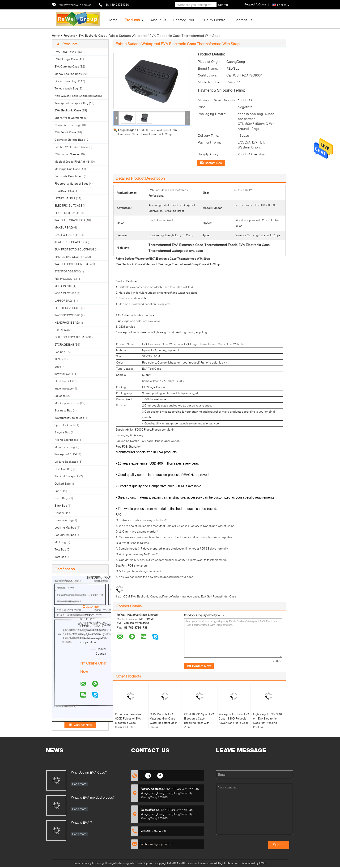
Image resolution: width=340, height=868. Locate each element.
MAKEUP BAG (64, 227)
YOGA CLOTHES (65, 293)
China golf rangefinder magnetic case (118, 863)
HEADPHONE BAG (67, 323)
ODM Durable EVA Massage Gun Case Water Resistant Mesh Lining (164, 721)
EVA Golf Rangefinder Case (219, 596)
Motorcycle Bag (65, 447)
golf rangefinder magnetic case (179, 596)
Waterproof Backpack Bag (71, 103)
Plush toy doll (63, 381)
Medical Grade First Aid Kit (72, 162)
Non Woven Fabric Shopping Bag (76, 96)
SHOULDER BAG (66, 213)
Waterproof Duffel (66, 454)
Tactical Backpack (67, 476)
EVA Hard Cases (65, 52)
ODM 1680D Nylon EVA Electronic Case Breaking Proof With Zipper (199, 721)
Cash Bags (62, 498)
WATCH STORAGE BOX (70, 220)
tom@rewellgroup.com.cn (75, 5)
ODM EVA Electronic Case (140, 596)
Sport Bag (61, 491)
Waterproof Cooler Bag (69, 418)
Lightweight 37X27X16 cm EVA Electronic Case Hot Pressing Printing (268, 721)
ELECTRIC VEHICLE (67, 308)
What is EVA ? (81, 822)
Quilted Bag (62, 484)
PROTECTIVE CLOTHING (71, 257)
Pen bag (60, 352)
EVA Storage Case (66, 59)
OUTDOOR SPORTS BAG (71, 337)
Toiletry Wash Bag (66, 88)
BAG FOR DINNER (66, 235)
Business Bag (63, 410)
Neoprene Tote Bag (67, 125)
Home (113, 20)
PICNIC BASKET (65, 198)
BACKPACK (62, 330)
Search (223, 5)
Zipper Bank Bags (66, 81)
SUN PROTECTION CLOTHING (74, 249)
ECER (263, 863)
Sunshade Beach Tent (69, 176)
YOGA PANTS (63, 286)
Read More (79, 784)
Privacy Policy (82, 863)
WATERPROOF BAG (67, 315)
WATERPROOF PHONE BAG (73, 264)
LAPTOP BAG (63, 301)
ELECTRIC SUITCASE (68, 205)
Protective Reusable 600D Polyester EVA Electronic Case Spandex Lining (128, 721)
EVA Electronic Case (92, 36)
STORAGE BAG (64, 345)
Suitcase (60, 396)
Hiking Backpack (66, 440)
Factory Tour (184, 20)
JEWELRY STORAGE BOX (71, 242)
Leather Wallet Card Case (71, 147)
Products (132, 20)
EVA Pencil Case (65, 132)
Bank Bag (61, 506)
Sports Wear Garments (69, 118)
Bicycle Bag (62, 432)
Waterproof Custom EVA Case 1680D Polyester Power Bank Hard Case (234, 718)
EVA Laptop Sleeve (67, 154)
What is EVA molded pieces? (93, 797)
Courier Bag (62, 513)
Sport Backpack (65, 425)
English (283, 5)
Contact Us (243, 20)
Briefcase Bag (64, 520)
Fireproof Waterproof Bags (71, 184)
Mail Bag (60, 542)
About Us (158, 20)
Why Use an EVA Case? (89, 772)
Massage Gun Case (67, 169)
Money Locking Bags (68, 74)
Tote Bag (60, 549)
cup (57, 366)
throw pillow (62, 374)
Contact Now (213, 163)
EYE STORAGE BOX (67, 271)
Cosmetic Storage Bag (69, 140)
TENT (58, 359)
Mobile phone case (67, 403)
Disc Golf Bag (63, 469)
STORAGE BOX (64, 191)
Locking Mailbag (65, 527)
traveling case (64, 388)
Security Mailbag (65, 535)
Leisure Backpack (66, 462)
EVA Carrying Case (67, 66)
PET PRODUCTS (65, 279)
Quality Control (214, 20)
